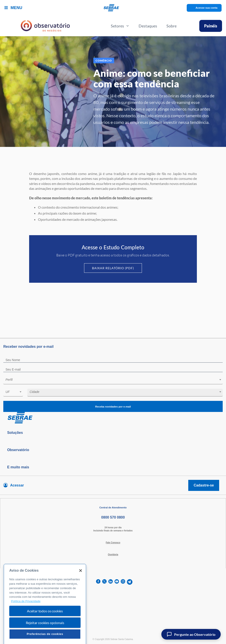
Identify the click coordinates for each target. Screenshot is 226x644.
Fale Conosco (113, 543)
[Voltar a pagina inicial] (113, 8)
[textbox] (115, 380)
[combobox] (113, 380)
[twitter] (104, 582)
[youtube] (117, 582)
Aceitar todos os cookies (45, 622)
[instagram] (123, 582)
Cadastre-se (204, 485)
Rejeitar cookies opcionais (45, 634)
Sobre (171, 26)
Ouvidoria (113, 555)
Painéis (211, 26)
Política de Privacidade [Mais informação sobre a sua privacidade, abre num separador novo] (26, 612)
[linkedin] (111, 582)
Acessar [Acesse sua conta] (17, 485)
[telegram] (130, 582)
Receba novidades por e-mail (113, 407)
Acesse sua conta (206, 8)
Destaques (148, 26)
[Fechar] (81, 582)
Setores (120, 26)
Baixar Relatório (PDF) (113, 268)
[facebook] (98, 582)
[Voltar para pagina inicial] (113, 418)
